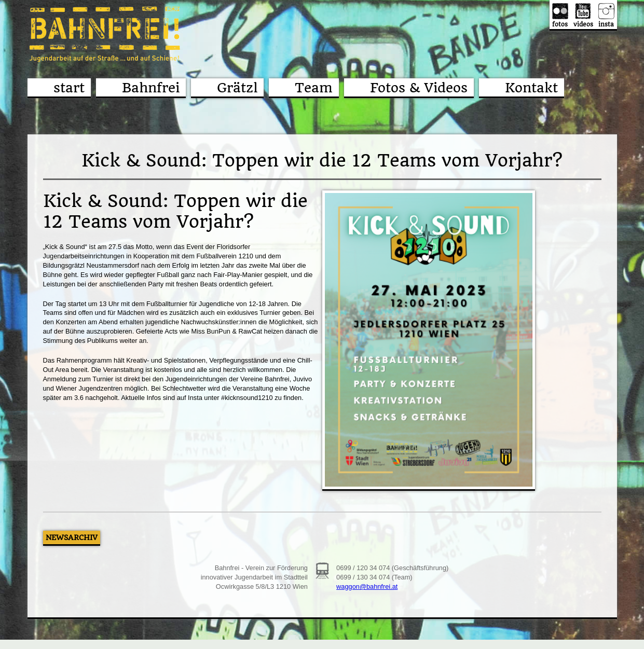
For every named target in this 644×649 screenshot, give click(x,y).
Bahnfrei (151, 88)
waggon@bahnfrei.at (367, 586)
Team (314, 88)
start (69, 88)
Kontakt (531, 88)
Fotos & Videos (419, 88)
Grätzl (237, 88)
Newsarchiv (72, 537)
